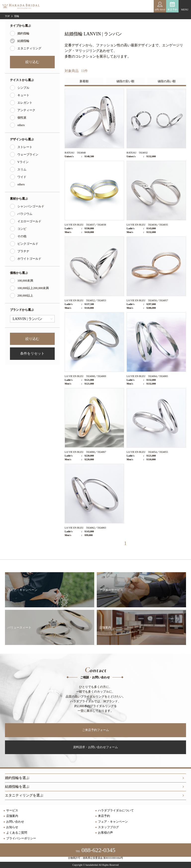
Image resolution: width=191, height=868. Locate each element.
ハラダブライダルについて (116, 810)
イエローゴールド (29, 221)
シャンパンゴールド (31, 206)
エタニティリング (29, 48)
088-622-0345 (95, 850)
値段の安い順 (125, 81)
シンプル (23, 88)
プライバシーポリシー (21, 838)
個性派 (22, 118)
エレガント (25, 103)
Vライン (23, 162)
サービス (12, 810)
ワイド (22, 177)
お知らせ (12, 827)
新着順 (84, 81)
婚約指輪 (23, 33)
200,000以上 (25, 296)
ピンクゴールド (28, 244)
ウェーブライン (28, 155)
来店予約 (172, 10)
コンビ (22, 229)
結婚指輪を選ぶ (17, 787)
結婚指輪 (23, 41)
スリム (22, 169)
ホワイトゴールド (29, 259)
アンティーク (26, 110)
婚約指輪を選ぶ (17, 778)
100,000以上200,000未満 (33, 288)
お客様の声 (105, 833)
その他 (22, 236)
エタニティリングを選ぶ (24, 795)
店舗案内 (12, 816)
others (21, 125)
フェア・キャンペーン (113, 822)
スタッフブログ (108, 827)
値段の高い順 (167, 81)
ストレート (25, 147)
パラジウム (25, 214)
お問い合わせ (15, 822)
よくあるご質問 (17, 833)
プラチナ (23, 251)
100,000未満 (25, 281)
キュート (23, 95)
